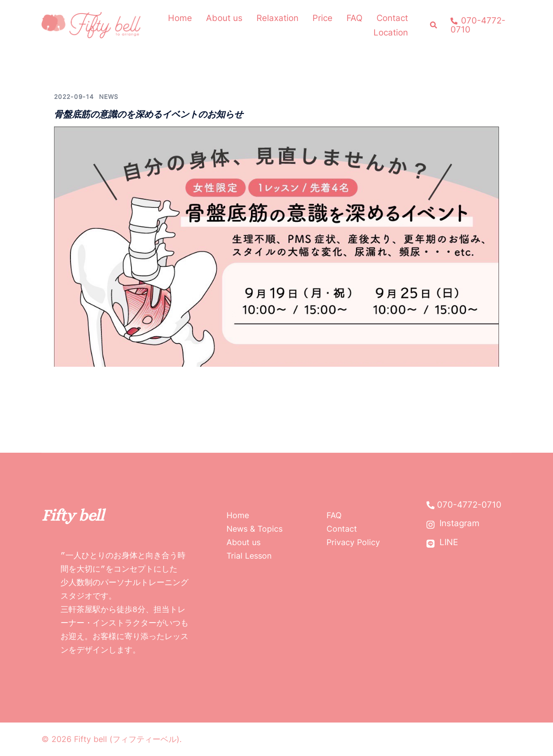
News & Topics (254, 529)
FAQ (354, 18)
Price (322, 18)
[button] (434, 25)
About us (224, 18)
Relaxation (277, 18)
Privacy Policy (353, 542)
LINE (442, 542)
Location (391, 32)
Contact (392, 18)
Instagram (453, 523)
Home (180, 18)
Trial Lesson (249, 556)
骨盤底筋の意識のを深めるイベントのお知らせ (148, 114)
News (109, 97)
